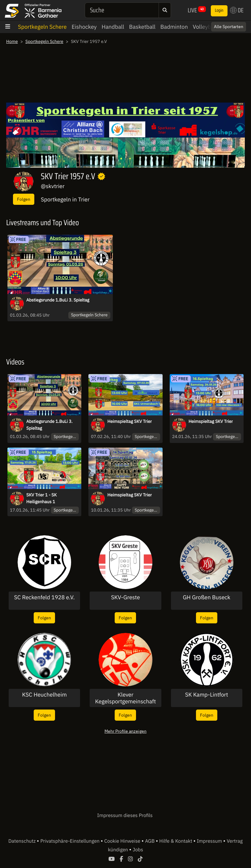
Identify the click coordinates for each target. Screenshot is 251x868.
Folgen (24, 199)
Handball (113, 27)
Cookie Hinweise (123, 841)
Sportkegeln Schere (42, 27)
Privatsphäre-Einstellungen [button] (70, 841)
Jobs (138, 850)
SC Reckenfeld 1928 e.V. (45, 597)
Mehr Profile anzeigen (125, 731)
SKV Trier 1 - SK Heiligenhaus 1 (41, 498)
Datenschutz (23, 841)
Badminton (174, 27)
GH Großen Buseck (207, 597)
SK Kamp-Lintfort (207, 695)
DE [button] (237, 10)
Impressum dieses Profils (125, 815)
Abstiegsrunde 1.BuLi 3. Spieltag (58, 300)
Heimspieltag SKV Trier (130, 421)
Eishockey (84, 27)
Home (12, 41)
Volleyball (205, 27)
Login (219, 11)
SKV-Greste (125, 597)
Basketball (142, 27)
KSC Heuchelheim (44, 695)
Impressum (210, 841)
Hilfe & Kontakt (176, 841)
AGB (150, 841)
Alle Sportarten (229, 27)
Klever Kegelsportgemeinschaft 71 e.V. (126, 698)
